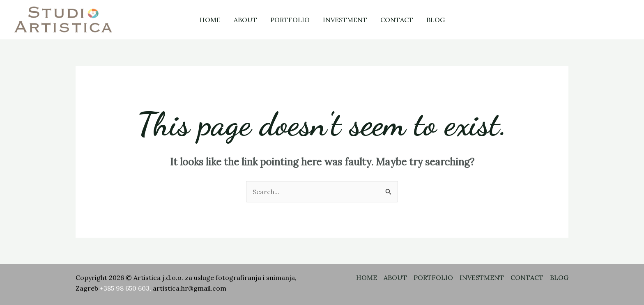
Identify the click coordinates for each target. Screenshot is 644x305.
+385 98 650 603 (125, 288)
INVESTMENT (345, 20)
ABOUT (245, 20)
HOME (210, 20)
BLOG (436, 20)
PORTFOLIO (290, 20)
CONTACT (397, 20)
